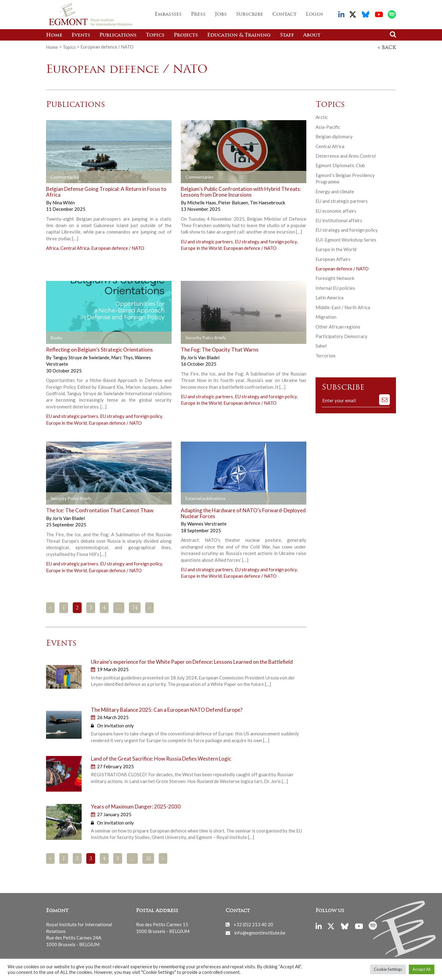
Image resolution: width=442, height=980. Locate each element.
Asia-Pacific (328, 126)
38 (148, 858)
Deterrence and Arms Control (346, 155)
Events (81, 35)
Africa (52, 247)
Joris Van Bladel (203, 356)
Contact (284, 14)
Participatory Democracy (341, 335)
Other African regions (338, 326)
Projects (186, 35)
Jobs (221, 14)
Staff (287, 35)
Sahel (321, 345)
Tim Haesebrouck (268, 202)
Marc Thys (122, 356)
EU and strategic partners (207, 241)
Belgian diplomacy (334, 136)
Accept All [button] (422, 969)
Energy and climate (335, 191)
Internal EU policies (335, 287)
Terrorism (326, 355)
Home (54, 35)
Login (314, 14)
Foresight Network (335, 277)
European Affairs (333, 258)
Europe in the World (201, 247)
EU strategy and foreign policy (266, 241)
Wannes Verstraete (207, 523)
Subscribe (250, 14)
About (312, 35)
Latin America (330, 297)
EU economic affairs (336, 210)
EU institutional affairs (339, 219)
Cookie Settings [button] (388, 969)
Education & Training (239, 35)
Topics (155, 35)
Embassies (168, 14)
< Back (387, 47)
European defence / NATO (118, 247)
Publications (118, 35)
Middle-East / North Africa (343, 306)
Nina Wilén (64, 202)
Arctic (322, 116)
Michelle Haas (202, 202)
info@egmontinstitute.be (260, 932)
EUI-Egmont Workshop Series (346, 239)
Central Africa (75, 247)
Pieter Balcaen (233, 202)
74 (135, 607)
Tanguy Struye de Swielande (81, 356)
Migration (326, 316)
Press (198, 14)
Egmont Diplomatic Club (340, 164)
